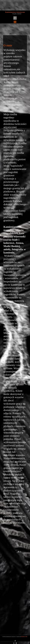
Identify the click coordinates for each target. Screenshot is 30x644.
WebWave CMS (24, 637)
